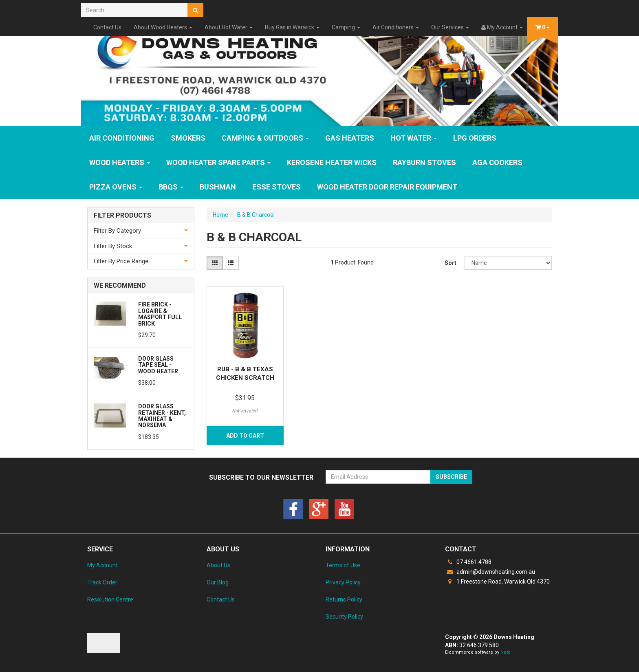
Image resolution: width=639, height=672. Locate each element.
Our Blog (218, 582)
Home (220, 215)
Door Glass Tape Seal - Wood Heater (158, 365)
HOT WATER (414, 138)
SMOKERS (188, 138)
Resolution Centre (110, 599)
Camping (346, 27)
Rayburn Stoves (424, 162)
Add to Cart (245, 436)
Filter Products (122, 216)
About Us (218, 565)
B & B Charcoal (256, 215)
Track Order (102, 582)
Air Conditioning (122, 138)
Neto (506, 652)
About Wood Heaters (163, 27)
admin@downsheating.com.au (490, 572)
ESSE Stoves (277, 187)
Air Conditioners (396, 27)
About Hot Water (229, 27)
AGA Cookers (497, 162)
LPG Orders (475, 138)
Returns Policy (344, 599)
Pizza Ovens (116, 187)
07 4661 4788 (468, 562)
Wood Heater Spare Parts (218, 162)
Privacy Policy (343, 582)
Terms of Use (343, 565)
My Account (102, 565)
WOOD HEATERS (120, 162)
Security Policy (344, 617)
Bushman (218, 187)
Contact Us (107, 27)
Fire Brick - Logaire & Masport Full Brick (160, 314)
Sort (451, 263)
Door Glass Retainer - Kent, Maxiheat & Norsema (162, 416)
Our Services (450, 27)
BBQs (171, 187)
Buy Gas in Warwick (292, 27)
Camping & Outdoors (265, 138)
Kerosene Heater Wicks (332, 162)
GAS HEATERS (350, 138)
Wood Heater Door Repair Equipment (387, 187)
